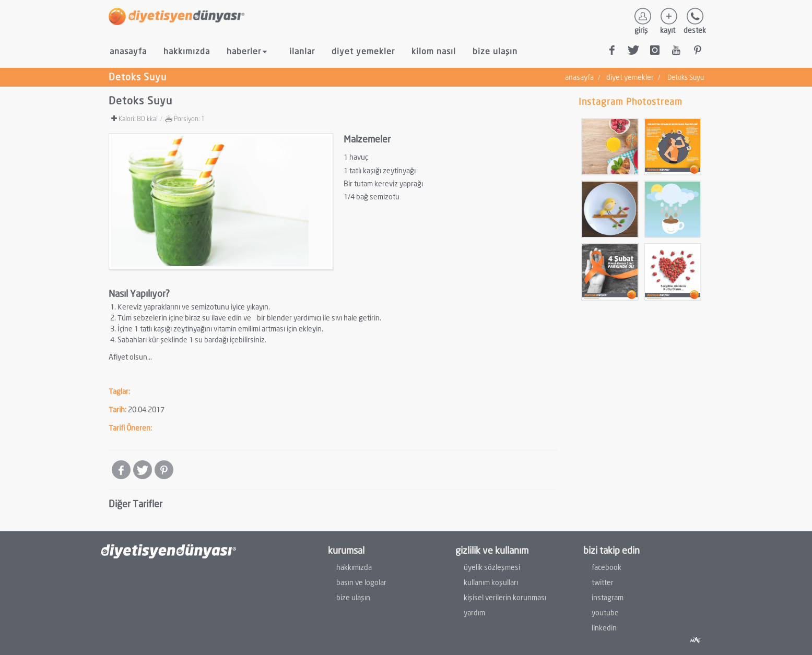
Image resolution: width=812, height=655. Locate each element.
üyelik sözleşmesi (492, 567)
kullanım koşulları (491, 582)
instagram (608, 597)
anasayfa (128, 51)
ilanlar (302, 51)
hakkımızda (187, 51)
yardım (474, 612)
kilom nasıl (434, 51)
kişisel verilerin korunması (505, 597)
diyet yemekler (363, 51)
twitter (603, 582)
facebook (607, 567)
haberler (248, 52)
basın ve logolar (361, 582)
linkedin (604, 628)
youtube (605, 612)
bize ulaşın (495, 51)
